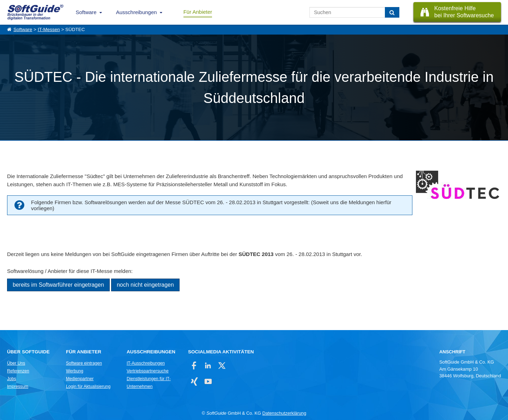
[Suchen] (392, 12)
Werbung (75, 371)
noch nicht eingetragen (145, 285)
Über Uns (16, 363)
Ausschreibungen (137, 12)
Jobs (12, 379)
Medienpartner (80, 379)
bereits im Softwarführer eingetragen (58, 285)
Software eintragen (84, 363)
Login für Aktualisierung (88, 386)
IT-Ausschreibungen (146, 363)
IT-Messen (49, 29)
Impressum (18, 386)
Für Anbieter (198, 12)
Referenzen (18, 371)
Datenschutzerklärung (284, 413)
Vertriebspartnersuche (148, 371)
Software (86, 12)
